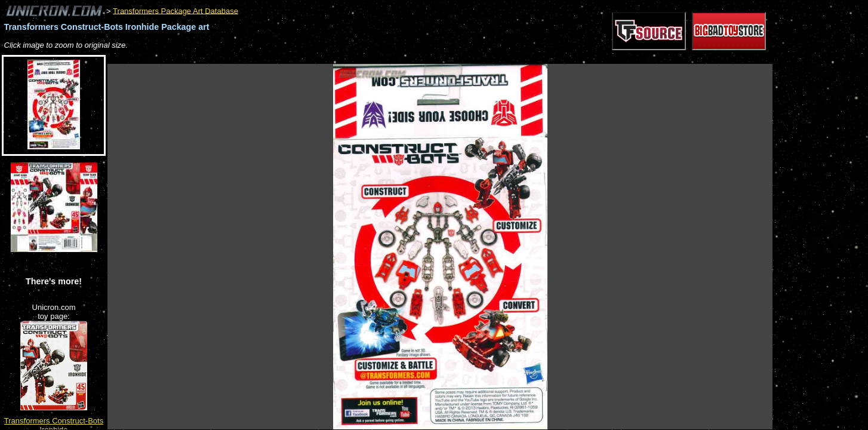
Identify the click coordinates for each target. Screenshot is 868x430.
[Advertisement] (325, 58)
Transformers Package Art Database (176, 10)
